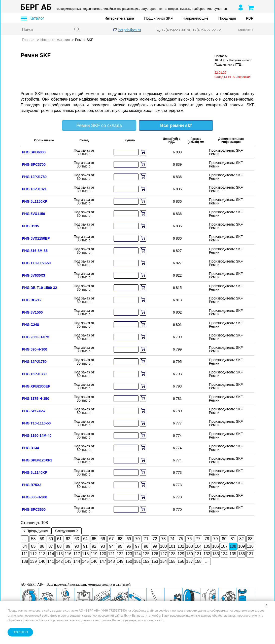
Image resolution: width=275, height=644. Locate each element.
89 (68, 546)
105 (207, 546)
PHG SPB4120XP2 (37, 460)
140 (42, 561)
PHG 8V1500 (32, 312)
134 (224, 554)
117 (77, 554)
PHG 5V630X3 (33, 275)
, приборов (198, 9)
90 (77, 546)
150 (129, 561)
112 (33, 554)
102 (181, 546)
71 (146, 539)
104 (198, 546)
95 (120, 546)
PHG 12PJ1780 (34, 177)
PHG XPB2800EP (36, 386)
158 (198, 561)
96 (129, 546)
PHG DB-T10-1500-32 (39, 287)
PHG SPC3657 (34, 411)
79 (216, 539)
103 (190, 546)
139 (33, 561)
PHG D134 (30, 448)
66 (103, 539)
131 (198, 554)
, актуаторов (148, 9)
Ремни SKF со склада (99, 125)
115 (59, 554)
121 (111, 554)
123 (129, 554)
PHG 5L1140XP (35, 472)
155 (172, 561)
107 (224, 546)
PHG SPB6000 (34, 152)
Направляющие (195, 18)
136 (242, 554)
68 (120, 539)
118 (85, 554)
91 (85, 546)
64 (85, 539)
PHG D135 (30, 226)
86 (42, 546)
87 (51, 546)
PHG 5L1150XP (35, 201)
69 (129, 539)
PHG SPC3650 (34, 509)
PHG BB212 (32, 300)
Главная (29, 40)
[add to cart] (143, 152)
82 (242, 539)
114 (51, 554)
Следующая (66, 531)
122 (120, 554)
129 (181, 554)
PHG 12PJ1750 (34, 361)
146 (94, 561)
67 (112, 539)
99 (155, 546)
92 (94, 546)
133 (215, 554)
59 (42, 539)
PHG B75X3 (32, 485)
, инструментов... (218, 9)
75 (181, 539)
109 (242, 546)
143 (68, 561)
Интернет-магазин (119, 18)
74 (172, 539)
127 (164, 554)
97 (137, 546)
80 (224, 539)
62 (68, 539)
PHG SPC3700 (34, 164)
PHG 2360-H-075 (36, 337)
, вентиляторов (167, 9)
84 (25, 546)
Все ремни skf (176, 125)
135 (233, 554)
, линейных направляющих (120, 9)
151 (137, 561)
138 (25, 561)
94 (112, 546)
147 (103, 561)
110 (250, 546)
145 (85, 561)
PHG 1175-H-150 (36, 398)
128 (172, 554)
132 (207, 554)
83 (250, 539)
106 (215, 546)
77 (198, 539)
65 (94, 539)
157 (190, 561)
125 (146, 554)
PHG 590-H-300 (35, 349)
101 (172, 546)
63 (77, 539)
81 (233, 539)
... (25, 539)
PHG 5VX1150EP (36, 238)
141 (51, 561)
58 (33, 539)
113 (42, 554)
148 (111, 561)
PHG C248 (30, 324)
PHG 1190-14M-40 (37, 435)
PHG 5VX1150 (33, 213)
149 (120, 561)
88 (59, 546)
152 (146, 561)
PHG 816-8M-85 (35, 250)
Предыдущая (36, 531)
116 (68, 554)
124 (137, 554)
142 (59, 561)
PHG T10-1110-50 (36, 423)
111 (25, 554)
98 (146, 546)
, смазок (184, 9)
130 (190, 554)
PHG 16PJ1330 (34, 374)
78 (207, 539)
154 (164, 561)
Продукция (227, 18)
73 (163, 539)
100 (164, 546)
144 (77, 561)
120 (103, 554)
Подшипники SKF (159, 18)
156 (181, 561)
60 (51, 539)
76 (190, 539)
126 (155, 554)
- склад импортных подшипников (78, 9)
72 (155, 539)
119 (94, 554)
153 (155, 561)
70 (137, 539)
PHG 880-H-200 (35, 497)
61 (59, 539)
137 (250, 554)
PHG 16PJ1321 (34, 189)
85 (33, 546)
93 (103, 546)
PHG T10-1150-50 (36, 263)
